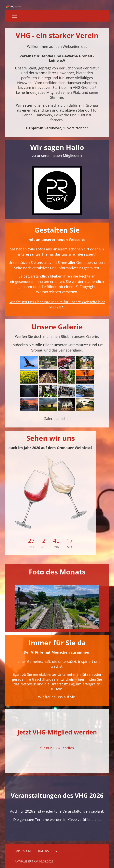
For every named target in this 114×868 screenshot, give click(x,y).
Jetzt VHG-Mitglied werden (57, 732)
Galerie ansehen (57, 419)
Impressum (23, 851)
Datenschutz (48, 851)
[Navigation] (14, 16)
